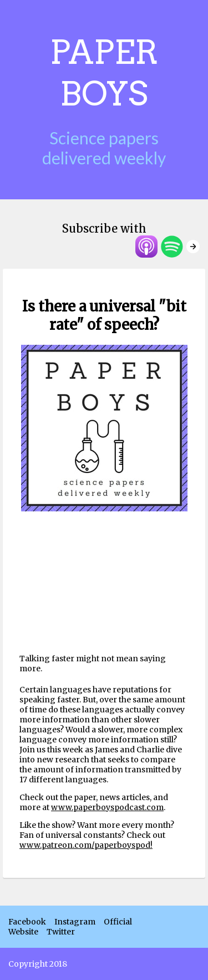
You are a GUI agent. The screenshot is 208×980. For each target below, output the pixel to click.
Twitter (61, 932)
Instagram (75, 922)
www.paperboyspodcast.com (107, 807)
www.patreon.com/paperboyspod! (86, 845)
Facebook (27, 922)
